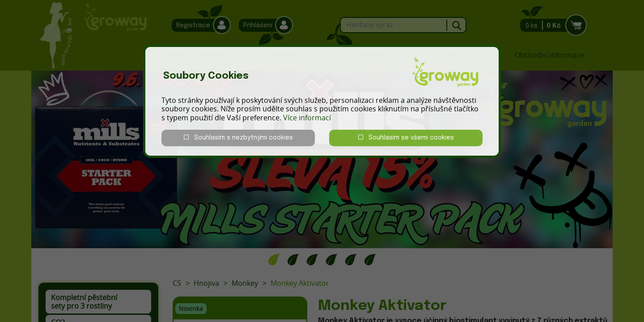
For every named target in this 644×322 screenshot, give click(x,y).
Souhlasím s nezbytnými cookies (238, 138)
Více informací (307, 118)
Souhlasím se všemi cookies (406, 138)
